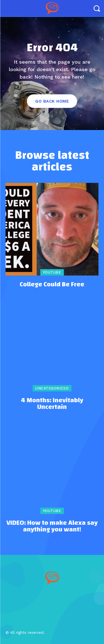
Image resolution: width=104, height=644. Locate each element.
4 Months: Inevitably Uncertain (52, 404)
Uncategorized (52, 388)
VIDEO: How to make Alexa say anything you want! (52, 526)
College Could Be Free (52, 284)
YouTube (52, 272)
